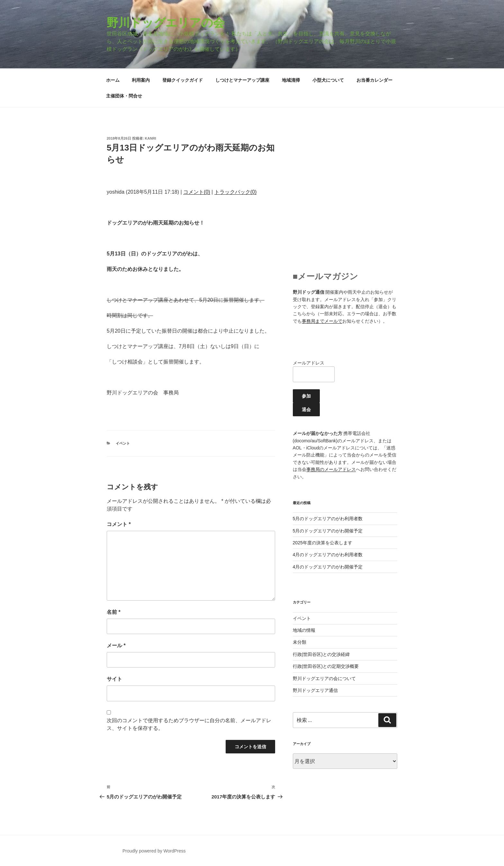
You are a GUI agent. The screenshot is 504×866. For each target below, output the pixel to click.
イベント (123, 443)
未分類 (300, 642)
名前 (114, 612)
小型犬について (328, 80)
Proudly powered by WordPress (154, 851)
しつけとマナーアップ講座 (242, 80)
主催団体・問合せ (124, 96)
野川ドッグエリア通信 (315, 690)
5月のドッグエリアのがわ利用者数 (328, 519)
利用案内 (141, 80)
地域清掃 (291, 80)
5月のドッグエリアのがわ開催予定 (328, 531)
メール (116, 645)
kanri (151, 138)
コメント (119, 524)
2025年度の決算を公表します (323, 543)
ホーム (113, 80)
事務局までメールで (322, 321)
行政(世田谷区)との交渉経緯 (321, 654)
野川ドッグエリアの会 (166, 23)
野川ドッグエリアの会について (324, 678)
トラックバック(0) (236, 192)
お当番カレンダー (374, 80)
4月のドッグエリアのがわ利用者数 (328, 555)
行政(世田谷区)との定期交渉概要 (326, 666)
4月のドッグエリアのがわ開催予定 (328, 567)
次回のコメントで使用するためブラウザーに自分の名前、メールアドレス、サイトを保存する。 (189, 724)
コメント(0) (197, 192)
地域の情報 (304, 630)
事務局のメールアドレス (331, 469)
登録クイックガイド (183, 80)
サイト (114, 679)
